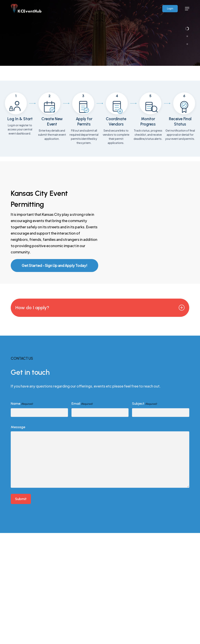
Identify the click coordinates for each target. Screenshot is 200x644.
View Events (31, 103)
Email (82, 464)
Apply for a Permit (37, 90)
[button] (187, 9)
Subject (144, 464)
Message (18, 488)
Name (22, 464)
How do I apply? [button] (98, 368)
